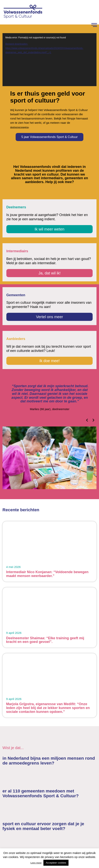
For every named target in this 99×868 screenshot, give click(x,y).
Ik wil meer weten (49, 229)
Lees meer (36, 863)
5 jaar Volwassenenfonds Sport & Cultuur (50, 137)
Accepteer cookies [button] (56, 863)
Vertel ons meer (49, 317)
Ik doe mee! (49, 361)
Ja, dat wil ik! (49, 273)
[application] (49, 60)
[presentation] (87, 420)
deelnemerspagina (19, 127)
